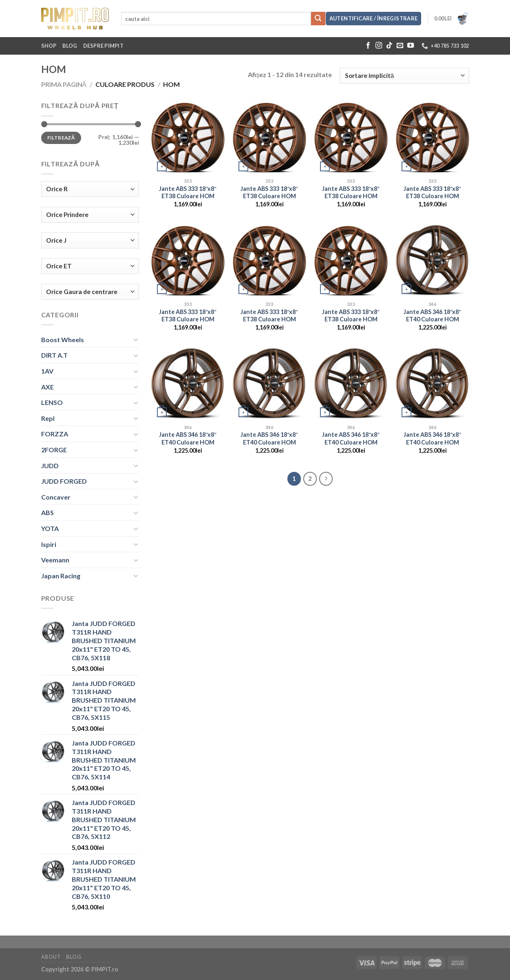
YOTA (50, 528)
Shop (49, 46)
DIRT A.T (54, 355)
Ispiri (49, 544)
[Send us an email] (400, 46)
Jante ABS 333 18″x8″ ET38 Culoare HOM (188, 192)
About (51, 957)
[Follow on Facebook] (368, 46)
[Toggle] (136, 339)
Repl (48, 418)
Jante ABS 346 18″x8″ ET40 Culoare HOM (432, 316)
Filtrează (61, 138)
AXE (47, 387)
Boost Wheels (63, 340)
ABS (47, 512)
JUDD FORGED (64, 481)
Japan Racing (61, 576)
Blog (70, 46)
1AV (47, 371)
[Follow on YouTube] (411, 46)
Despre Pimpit (103, 46)
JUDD (50, 466)
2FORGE (54, 450)
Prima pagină (64, 84)
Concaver (56, 497)
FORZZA (55, 434)
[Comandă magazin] (404, 76)
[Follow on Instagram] (379, 46)
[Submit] (318, 19)
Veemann (55, 560)
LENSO (52, 402)
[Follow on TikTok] (389, 46)
